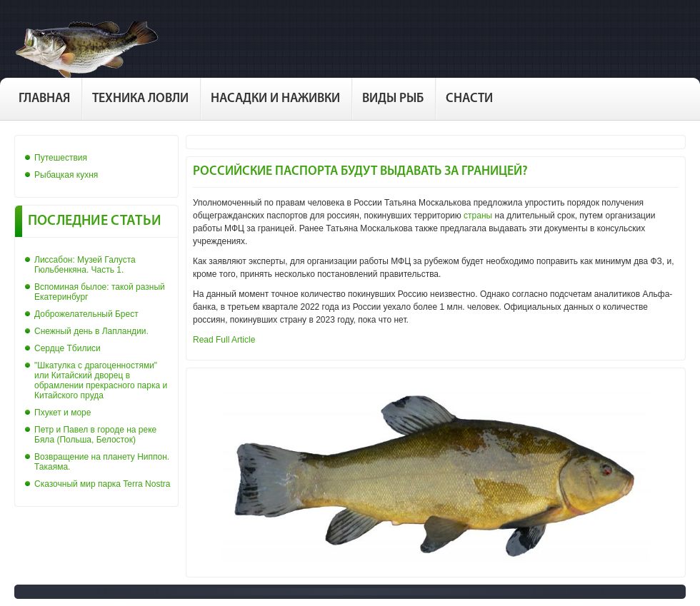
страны (478, 216)
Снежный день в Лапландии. (91, 331)
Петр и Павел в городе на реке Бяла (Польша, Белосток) (95, 435)
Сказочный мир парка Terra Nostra (102, 484)
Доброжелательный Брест (86, 314)
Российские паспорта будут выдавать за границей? (360, 172)
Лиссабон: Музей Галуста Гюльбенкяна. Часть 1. (85, 265)
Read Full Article (224, 340)
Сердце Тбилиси (67, 348)
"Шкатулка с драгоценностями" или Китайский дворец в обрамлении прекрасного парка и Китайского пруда (101, 380)
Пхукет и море (62, 413)
